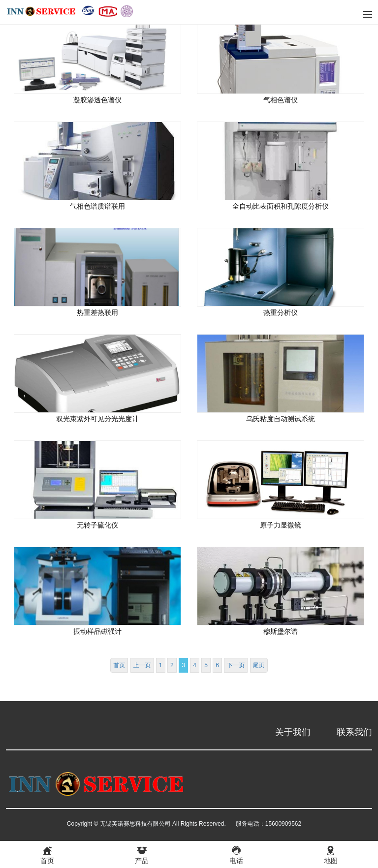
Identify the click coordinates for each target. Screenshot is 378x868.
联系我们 (354, 732)
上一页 (142, 665)
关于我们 (293, 732)
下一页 (236, 665)
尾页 (259, 665)
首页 (119, 665)
